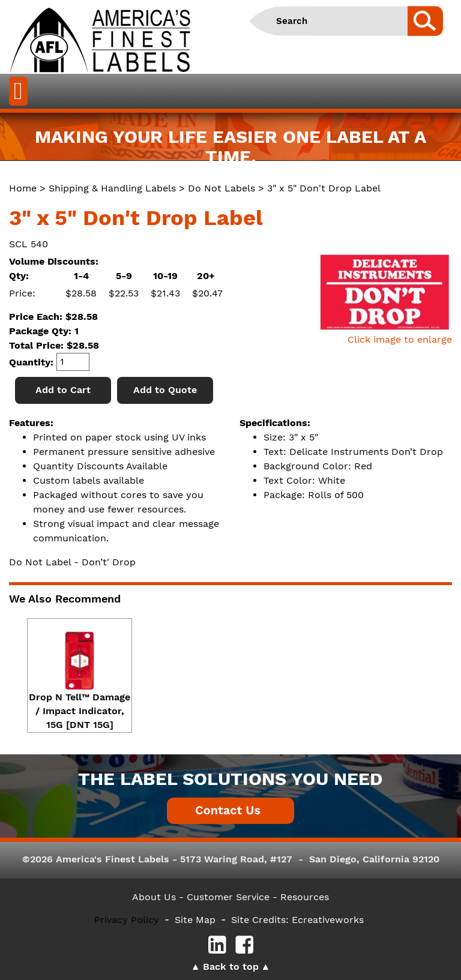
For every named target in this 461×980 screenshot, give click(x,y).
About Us (154, 897)
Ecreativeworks (328, 920)
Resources (305, 897)
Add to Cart (63, 390)
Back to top (231, 966)
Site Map (195, 920)
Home (23, 188)
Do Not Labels (221, 188)
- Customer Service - (228, 897)
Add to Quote (165, 390)
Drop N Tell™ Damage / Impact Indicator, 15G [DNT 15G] (80, 711)
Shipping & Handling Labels (112, 188)
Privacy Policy (127, 920)
